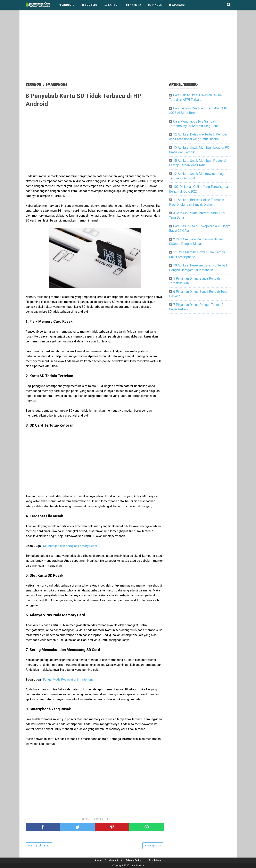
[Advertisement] (128, 47)
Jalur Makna (137, 866)
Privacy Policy (134, 860)
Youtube (90, 5)
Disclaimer (155, 860)
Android (67, 5)
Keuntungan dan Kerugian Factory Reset (70, 546)
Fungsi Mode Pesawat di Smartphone (68, 680)
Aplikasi (177, 5)
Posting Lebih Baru (39, 846)
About (98, 860)
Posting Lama (153, 846)
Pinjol (155, 5)
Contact (114, 860)
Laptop (112, 5)
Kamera (134, 5)
